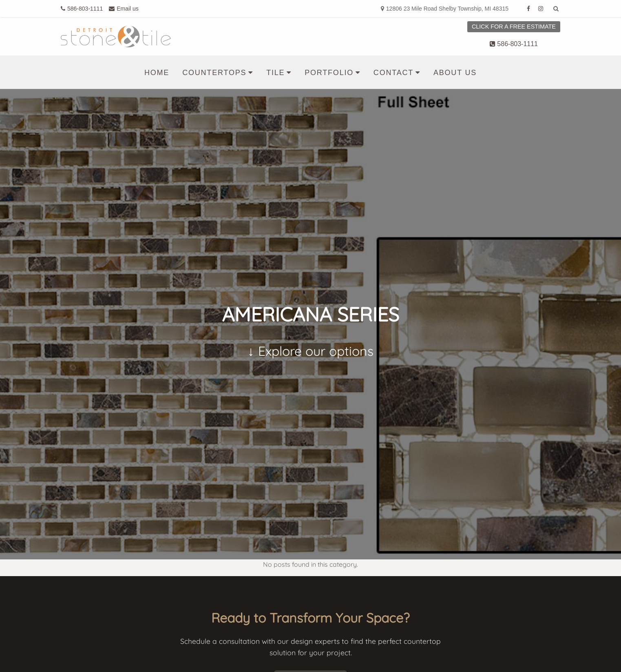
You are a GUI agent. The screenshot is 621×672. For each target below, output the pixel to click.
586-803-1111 (514, 44)
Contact (393, 73)
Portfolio (329, 73)
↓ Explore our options (311, 351)
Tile (275, 73)
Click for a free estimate (514, 27)
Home (157, 73)
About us (455, 73)
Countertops (214, 73)
